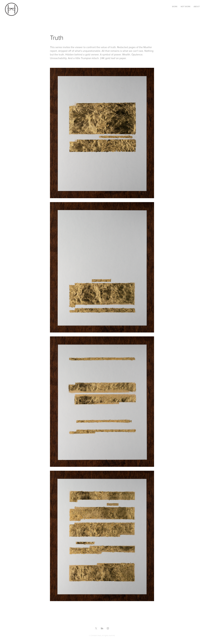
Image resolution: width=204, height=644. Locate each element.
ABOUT (197, 7)
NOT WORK (186, 7)
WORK (175, 7)
